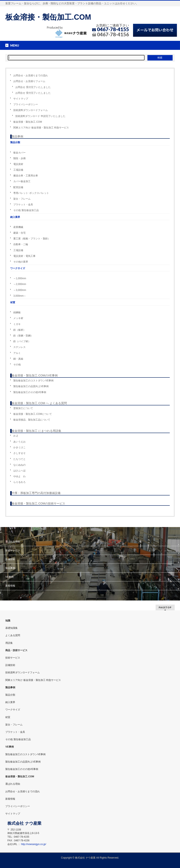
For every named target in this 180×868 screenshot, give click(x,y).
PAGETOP (165, 607)
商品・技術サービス (16, 650)
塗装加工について (23, 408)
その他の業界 (21, 262)
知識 (8, 621)
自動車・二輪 (21, 244)
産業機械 (18, 227)
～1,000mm (20, 278)
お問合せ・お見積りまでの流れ (31, 75)
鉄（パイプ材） (22, 341)
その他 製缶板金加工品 (26, 210)
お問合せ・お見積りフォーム (29, 81)
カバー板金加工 (22, 181)
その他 (17, 365)
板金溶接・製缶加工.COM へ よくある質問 (39, 403)
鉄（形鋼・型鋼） (23, 336)
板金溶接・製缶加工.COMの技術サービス (38, 503)
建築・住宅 (19, 233)
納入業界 (10, 702)
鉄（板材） (19, 330)
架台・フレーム (22, 199)
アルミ (17, 353)
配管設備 (18, 187)
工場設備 (18, 170)
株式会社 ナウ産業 (85, 858)
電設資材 (18, 164)
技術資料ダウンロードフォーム (31, 110)
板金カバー (19, 153)
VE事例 (9, 577)
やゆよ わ (19, 476)
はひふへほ (19, 471)
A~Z (16, 436)
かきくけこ (19, 447)
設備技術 (10, 559)
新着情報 (10, 586)
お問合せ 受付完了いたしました (33, 87)
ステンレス (19, 347)
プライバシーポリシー (26, 104)
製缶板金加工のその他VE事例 (30, 392)
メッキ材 (18, 318)
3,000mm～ (20, 296)
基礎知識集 (11, 628)
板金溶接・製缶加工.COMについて (32, 414)
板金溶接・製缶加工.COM (48, 17)
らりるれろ (19, 482)
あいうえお (19, 442)
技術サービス (13, 550)
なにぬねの (19, 465)
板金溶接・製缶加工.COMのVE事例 (35, 375)
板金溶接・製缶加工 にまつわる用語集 (36, 431)
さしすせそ (19, 453)
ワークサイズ (13, 710)
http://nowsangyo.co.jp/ (34, 844)
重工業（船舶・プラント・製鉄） (32, 239)
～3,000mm (20, 290)
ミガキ (17, 324)
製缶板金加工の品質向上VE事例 (31, 386)
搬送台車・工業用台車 (26, 176)
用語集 (9, 643)
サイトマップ (21, 99)
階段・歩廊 (19, 158)
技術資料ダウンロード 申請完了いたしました (40, 116)
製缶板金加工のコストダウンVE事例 (33, 381)
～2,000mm (20, 284)
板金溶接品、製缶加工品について (32, 420)
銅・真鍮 (18, 359)
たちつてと (19, 459)
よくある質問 (13, 635)
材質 (8, 717)
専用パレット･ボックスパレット (31, 193)
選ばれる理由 (13, 542)
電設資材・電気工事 (24, 256)
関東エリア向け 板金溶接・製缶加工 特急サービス (41, 128)
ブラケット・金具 (23, 205)
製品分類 (10, 695)
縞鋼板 (17, 312)
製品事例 (17, 136)
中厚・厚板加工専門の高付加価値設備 (36, 493)
